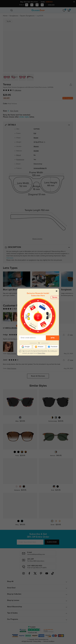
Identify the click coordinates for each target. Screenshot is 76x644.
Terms (55, 297)
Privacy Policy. (41, 353)
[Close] (57, 291)
